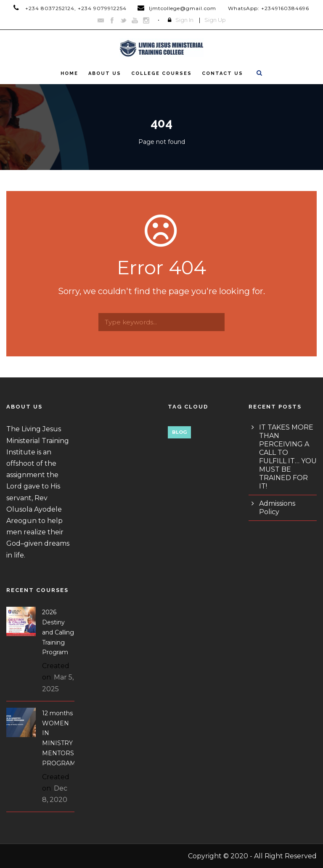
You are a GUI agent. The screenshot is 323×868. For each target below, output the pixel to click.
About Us (105, 73)
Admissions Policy (277, 508)
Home (69, 73)
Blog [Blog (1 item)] (179, 432)
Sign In (184, 20)
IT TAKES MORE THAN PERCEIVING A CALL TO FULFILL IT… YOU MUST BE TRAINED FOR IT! (288, 457)
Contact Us (222, 73)
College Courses (161, 73)
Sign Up (215, 20)
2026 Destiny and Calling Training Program (58, 632)
